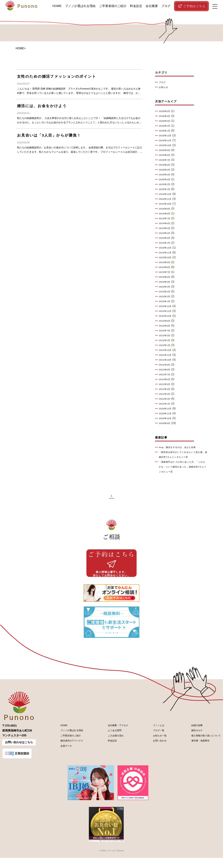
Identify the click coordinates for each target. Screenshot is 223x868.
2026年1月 (166, 131)
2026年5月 (166, 111)
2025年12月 (166, 136)
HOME (57, 6)
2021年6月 (166, 379)
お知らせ (164, 87)
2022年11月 (166, 311)
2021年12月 (166, 350)
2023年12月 (166, 248)
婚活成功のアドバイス (69, 753)
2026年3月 (166, 121)
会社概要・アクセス (116, 736)
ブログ (166, 6)
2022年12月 (166, 306)
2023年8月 (166, 267)
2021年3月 (166, 394)
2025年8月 (166, 155)
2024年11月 (166, 199)
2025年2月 (166, 184)
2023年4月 (166, 287)
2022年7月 (166, 331)
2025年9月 (166, 150)
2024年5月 (166, 228)
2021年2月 (166, 399)
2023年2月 (166, 297)
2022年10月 (166, 316)
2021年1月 (166, 404)
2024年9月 (166, 209)
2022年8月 (166, 326)
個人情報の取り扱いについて (203, 747)
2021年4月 (166, 389)
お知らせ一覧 (156, 747)
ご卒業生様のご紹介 (68, 747)
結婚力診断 (191, 736)
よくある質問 (111, 742)
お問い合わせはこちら (19, 752)
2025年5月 (166, 170)
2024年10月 (166, 204)
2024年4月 (166, 233)
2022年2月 (166, 340)
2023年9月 (166, 262)
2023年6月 (166, 277)
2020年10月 (166, 418)
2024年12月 (166, 194)
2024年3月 (166, 238)
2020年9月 (166, 423)
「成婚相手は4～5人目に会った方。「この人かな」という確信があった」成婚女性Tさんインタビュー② (183, 467)
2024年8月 (166, 214)
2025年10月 (166, 145)
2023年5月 (166, 282)
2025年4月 (166, 175)
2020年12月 (166, 409)
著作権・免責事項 (196, 753)
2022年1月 (166, 345)
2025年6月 (166, 165)
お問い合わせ (156, 753)
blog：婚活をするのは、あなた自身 (180, 447)
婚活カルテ (191, 742)
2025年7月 (166, 160)
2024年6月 (166, 223)
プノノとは (155, 736)
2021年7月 (166, 375)
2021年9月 (166, 365)
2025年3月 (166, 180)
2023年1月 (166, 301)
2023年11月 (166, 253)
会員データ (62, 759)
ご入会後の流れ (113, 747)
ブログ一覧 (155, 742)
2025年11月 (166, 141)
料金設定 (136, 6)
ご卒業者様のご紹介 (113, 6)
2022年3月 (166, 336)
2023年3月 (166, 292)
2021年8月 (166, 370)
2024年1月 (166, 243)
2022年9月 (166, 321)
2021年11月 (166, 355)
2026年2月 (166, 126)
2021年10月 (166, 360)
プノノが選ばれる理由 (80, 6)
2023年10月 (166, 258)
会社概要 (152, 6)
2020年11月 (166, 414)
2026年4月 (166, 116)
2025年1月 (166, 189)
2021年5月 (166, 384)
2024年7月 (166, 219)
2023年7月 (166, 272)
